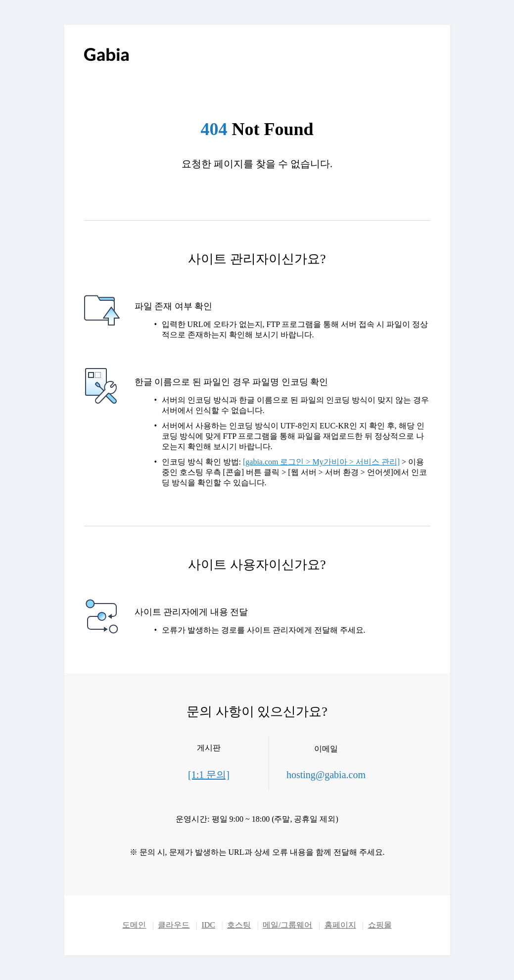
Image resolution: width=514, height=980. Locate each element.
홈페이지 (340, 925)
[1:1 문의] (209, 775)
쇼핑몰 (380, 925)
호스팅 (239, 925)
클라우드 (174, 925)
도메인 (134, 925)
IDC (208, 925)
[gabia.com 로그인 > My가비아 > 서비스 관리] (321, 462)
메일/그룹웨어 (287, 925)
